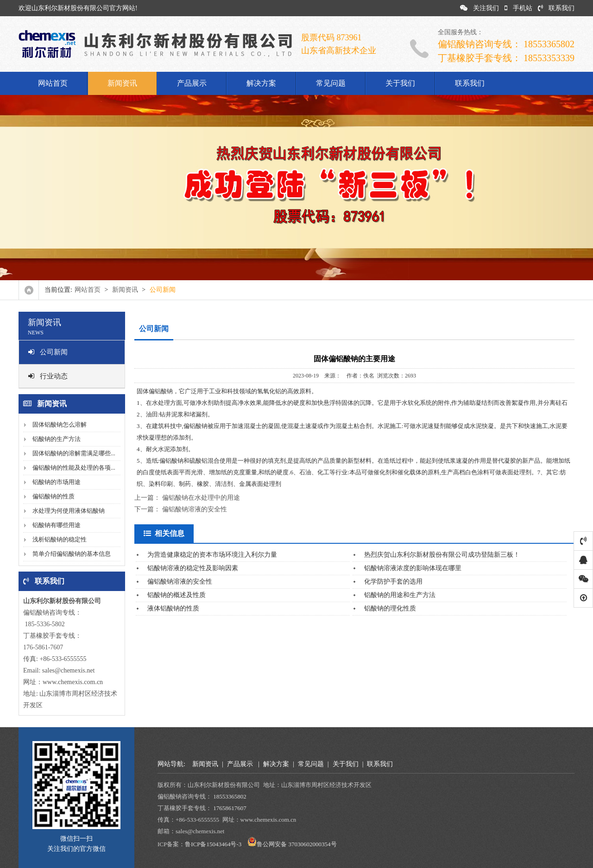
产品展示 (192, 83)
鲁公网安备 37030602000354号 (296, 844)
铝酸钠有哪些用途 (57, 525)
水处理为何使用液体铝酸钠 (69, 511)
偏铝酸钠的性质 (54, 496)
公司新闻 (48, 352)
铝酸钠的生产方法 (57, 439)
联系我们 (556, 8)
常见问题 (331, 83)
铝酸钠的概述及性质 (177, 595)
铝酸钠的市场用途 (57, 482)
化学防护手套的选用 (393, 582)
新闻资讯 (122, 83)
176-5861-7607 (43, 647)
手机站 (518, 8)
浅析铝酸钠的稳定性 (60, 539)
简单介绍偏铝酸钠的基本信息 (72, 554)
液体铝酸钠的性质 (173, 608)
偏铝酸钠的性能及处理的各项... (74, 468)
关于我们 (400, 83)
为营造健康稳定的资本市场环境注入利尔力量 (212, 555)
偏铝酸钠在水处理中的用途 (201, 498)
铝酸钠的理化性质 (390, 608)
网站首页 (53, 83)
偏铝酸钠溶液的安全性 (195, 509)
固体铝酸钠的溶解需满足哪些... (74, 453)
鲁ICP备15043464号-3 (213, 844)
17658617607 (230, 808)
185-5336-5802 (44, 624)
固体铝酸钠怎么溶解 (60, 425)
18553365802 (230, 796)
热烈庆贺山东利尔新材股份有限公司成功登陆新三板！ (442, 555)
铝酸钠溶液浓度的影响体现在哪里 (413, 568)
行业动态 (48, 376)
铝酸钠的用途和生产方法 (400, 595)
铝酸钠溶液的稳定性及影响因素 (193, 568)
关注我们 (479, 8)
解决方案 (261, 83)
